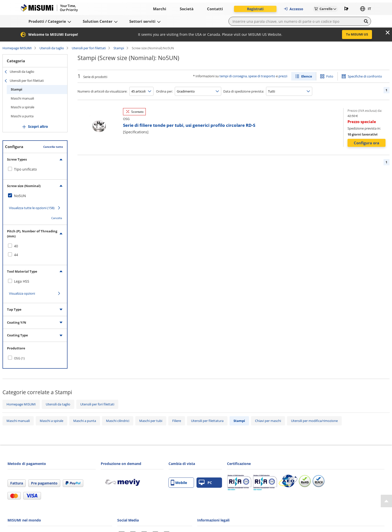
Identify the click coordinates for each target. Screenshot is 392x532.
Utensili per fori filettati (89, 48)
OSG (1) (19, 358)
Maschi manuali (22, 98)
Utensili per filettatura (207, 421)
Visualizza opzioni (22, 293)
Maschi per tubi (151, 421)
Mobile (179, 483)
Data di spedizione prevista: (244, 91)
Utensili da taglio (52, 48)
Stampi (119, 48)
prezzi (283, 76)
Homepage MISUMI (17, 48)
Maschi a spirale (22, 107)
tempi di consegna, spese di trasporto (247, 76)
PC (205, 483)
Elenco (307, 76)
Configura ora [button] (366, 143)
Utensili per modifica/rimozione (314, 421)
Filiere (177, 421)
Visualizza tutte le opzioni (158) (32, 208)
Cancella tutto (53, 147)
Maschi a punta (22, 116)
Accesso (293, 9)
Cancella (57, 218)
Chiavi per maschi (268, 421)
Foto (330, 76)
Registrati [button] (255, 9)
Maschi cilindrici (118, 421)
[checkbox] (35, 169)
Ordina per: (164, 91)
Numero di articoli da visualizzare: (102, 91)
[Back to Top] (386, 501)
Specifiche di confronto (365, 76)
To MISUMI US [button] (357, 34)
